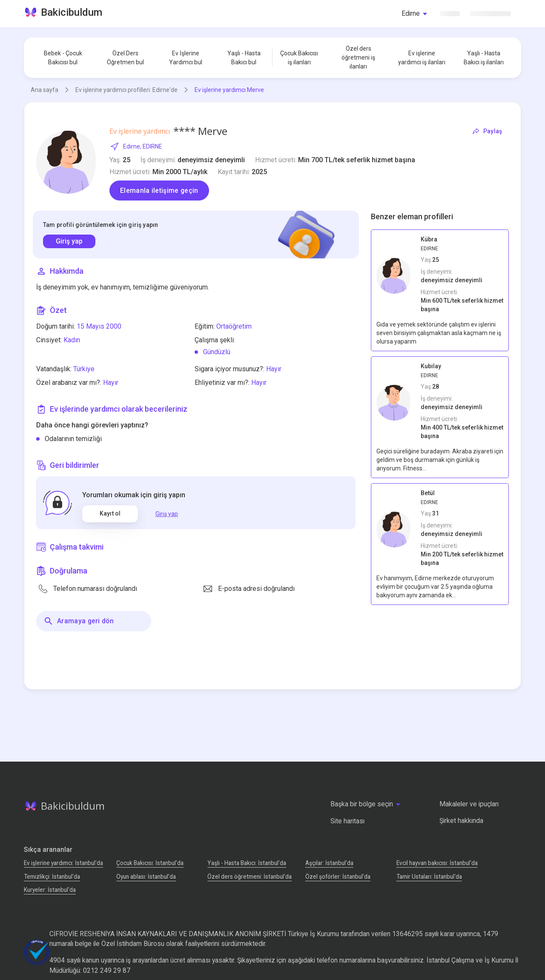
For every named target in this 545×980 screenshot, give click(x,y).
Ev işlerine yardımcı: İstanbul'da (63, 863)
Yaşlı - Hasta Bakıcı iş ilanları (484, 58)
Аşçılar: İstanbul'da (329, 863)
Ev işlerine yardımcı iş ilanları (422, 58)
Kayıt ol (110, 513)
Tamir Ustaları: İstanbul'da (429, 877)
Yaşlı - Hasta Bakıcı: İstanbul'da (247, 863)
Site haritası (347, 821)
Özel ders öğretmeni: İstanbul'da (250, 877)
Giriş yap (69, 241)
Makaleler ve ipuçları (469, 804)
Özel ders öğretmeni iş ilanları (358, 57)
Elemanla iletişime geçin (159, 191)
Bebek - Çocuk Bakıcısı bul (63, 58)
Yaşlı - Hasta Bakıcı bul (244, 58)
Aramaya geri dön (79, 621)
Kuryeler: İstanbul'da (50, 890)
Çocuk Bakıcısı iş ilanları (299, 58)
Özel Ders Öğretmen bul (125, 58)
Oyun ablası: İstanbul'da (146, 877)
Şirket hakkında (461, 821)
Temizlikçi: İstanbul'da (52, 877)
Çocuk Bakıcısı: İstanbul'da (150, 863)
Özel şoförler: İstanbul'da (338, 877)
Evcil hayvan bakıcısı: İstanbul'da (437, 863)
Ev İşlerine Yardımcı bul (186, 58)
